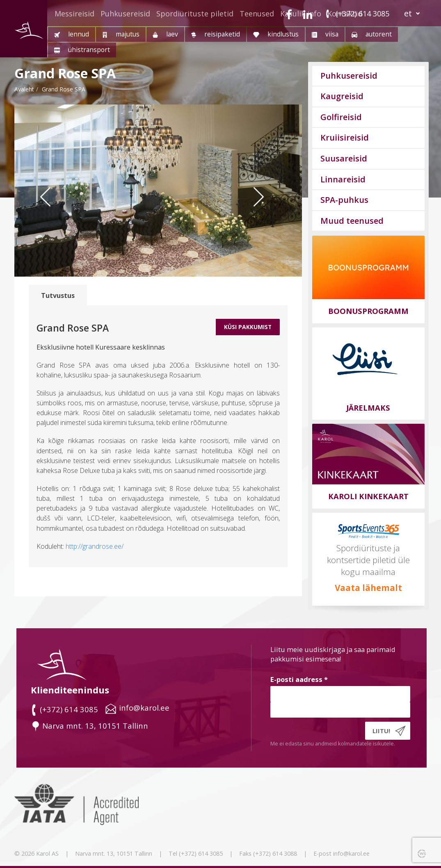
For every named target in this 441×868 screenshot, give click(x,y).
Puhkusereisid (125, 14)
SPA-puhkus (344, 200)
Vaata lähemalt (368, 588)
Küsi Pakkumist (248, 327)
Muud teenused (352, 221)
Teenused (257, 14)
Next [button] (269, 213)
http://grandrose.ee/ (95, 546)
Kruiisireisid (345, 137)
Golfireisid (341, 117)
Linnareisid (343, 179)
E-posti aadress (299, 679)
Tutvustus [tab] (58, 295)
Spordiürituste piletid (195, 14)
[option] (158, 191)
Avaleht (24, 89)
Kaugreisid (342, 96)
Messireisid (74, 14)
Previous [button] (51, 213)
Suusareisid (344, 158)
